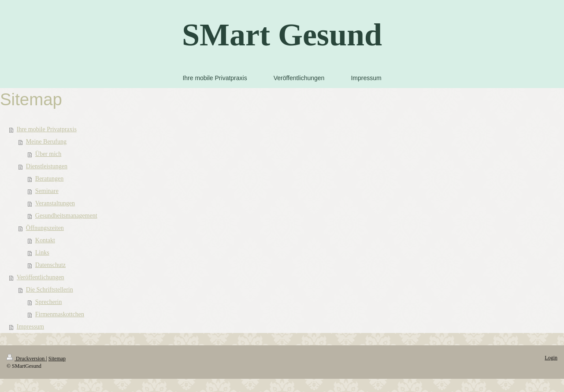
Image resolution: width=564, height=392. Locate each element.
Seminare (47, 191)
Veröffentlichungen (41, 277)
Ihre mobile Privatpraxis (47, 129)
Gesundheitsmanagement (66, 216)
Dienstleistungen (47, 166)
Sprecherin (49, 302)
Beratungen (50, 179)
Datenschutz (50, 265)
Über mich (48, 154)
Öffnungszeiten (45, 228)
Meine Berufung (46, 142)
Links (42, 253)
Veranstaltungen (55, 203)
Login (551, 358)
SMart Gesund (282, 35)
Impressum (30, 327)
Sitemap (57, 359)
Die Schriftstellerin (50, 290)
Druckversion (26, 359)
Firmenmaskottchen (60, 314)
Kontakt (45, 240)
